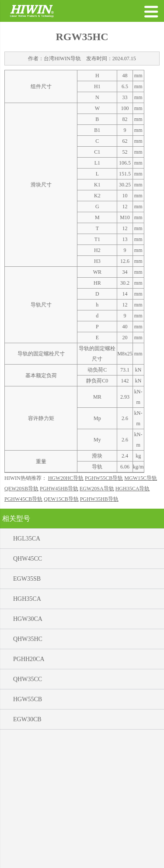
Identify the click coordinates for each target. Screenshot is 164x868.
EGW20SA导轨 (97, 623)
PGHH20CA (29, 793)
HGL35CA (27, 673)
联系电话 (130, 858)
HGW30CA (28, 753)
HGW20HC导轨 (66, 612)
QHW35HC (28, 773)
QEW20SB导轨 (21, 623)
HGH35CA (27, 733)
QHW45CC (28, 693)
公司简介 (68, 858)
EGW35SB (27, 713)
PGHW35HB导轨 (99, 633)
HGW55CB (28, 833)
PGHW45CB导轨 (23, 633)
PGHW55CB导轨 (104, 612)
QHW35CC (28, 813)
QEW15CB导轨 (61, 633)
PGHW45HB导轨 (59, 623)
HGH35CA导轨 (133, 623)
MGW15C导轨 (141, 612)
